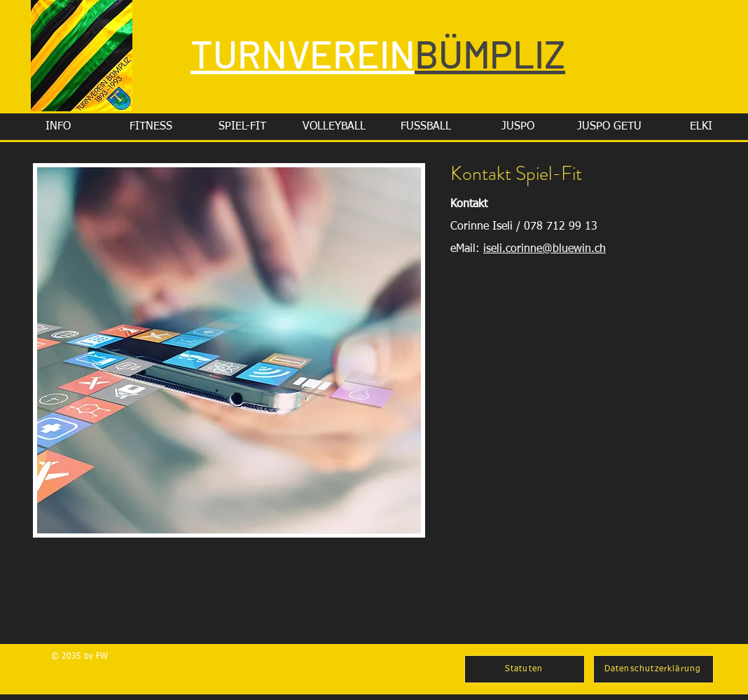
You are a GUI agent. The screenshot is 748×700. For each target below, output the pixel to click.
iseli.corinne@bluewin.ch (545, 249)
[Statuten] (525, 669)
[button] (58, 127)
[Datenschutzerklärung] (653, 669)
